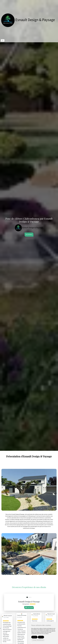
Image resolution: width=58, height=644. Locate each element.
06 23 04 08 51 (29, 235)
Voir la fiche (29, 608)
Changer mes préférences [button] (38, 640)
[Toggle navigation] (3, 40)
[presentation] (1, 628)
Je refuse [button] (41, 637)
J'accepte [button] (34, 637)
